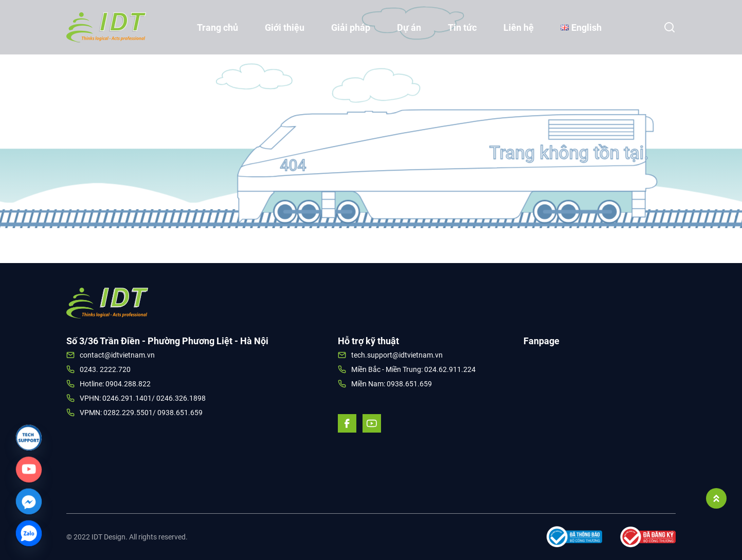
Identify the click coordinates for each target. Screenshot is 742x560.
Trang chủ (218, 27)
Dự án (409, 27)
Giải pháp (351, 27)
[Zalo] (29, 533)
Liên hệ (519, 27)
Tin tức (462, 27)
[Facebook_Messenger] (29, 501)
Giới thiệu (285, 27)
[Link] (29, 438)
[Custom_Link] (29, 470)
